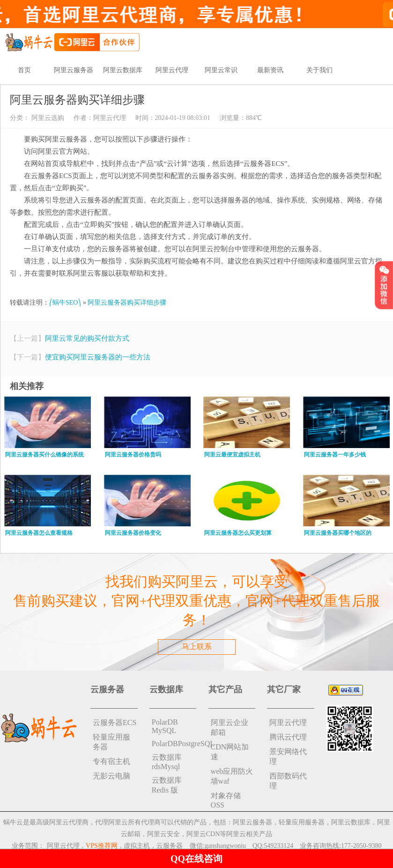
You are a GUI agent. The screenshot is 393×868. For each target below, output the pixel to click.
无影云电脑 (111, 776)
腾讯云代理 (288, 737)
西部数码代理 (288, 781)
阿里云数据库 (123, 70)
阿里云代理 (172, 70)
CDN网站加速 (230, 752)
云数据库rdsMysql (167, 762)
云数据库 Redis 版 (167, 785)
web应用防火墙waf (232, 776)
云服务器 (170, 846)
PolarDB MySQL (165, 726)
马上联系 (197, 647)
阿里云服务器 (74, 70)
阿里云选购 (47, 118)
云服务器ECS (115, 722)
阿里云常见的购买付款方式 (87, 338)
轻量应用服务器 (111, 742)
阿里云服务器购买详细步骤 (127, 303)
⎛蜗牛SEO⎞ (65, 303)
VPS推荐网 (102, 846)
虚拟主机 (137, 846)
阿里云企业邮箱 (230, 727)
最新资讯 (270, 70)
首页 (24, 70)
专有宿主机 (111, 761)
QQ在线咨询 (196, 859)
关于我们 (319, 70)
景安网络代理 (288, 756)
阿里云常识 (221, 70)
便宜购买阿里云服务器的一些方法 (98, 357)
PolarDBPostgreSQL (174, 744)
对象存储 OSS (226, 800)
